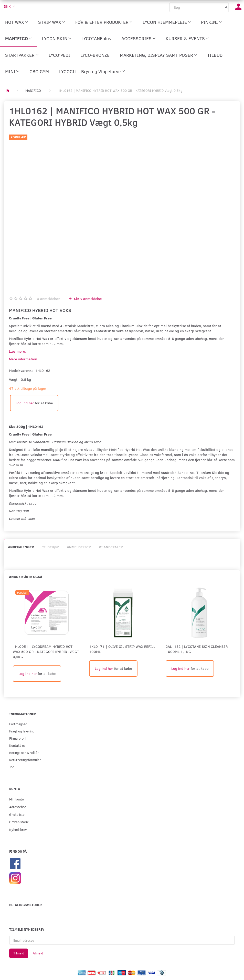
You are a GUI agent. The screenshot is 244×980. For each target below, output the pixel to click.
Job (12, 767)
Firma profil (18, 738)
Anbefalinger (21, 547)
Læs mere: (17, 351)
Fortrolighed (18, 724)
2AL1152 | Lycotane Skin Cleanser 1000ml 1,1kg (197, 649)
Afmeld (38, 953)
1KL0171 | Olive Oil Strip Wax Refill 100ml (122, 649)
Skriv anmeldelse (87, 299)
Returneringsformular (25, 760)
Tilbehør (50, 547)
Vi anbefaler (111, 547)
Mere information (23, 359)
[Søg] (226, 7)
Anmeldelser (79, 547)
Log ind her (25, 403)
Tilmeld (19, 953)
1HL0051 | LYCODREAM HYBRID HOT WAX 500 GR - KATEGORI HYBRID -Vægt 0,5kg (46, 652)
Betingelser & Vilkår (24, 753)
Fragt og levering (22, 731)
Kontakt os (17, 745)
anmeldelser (49, 299)
